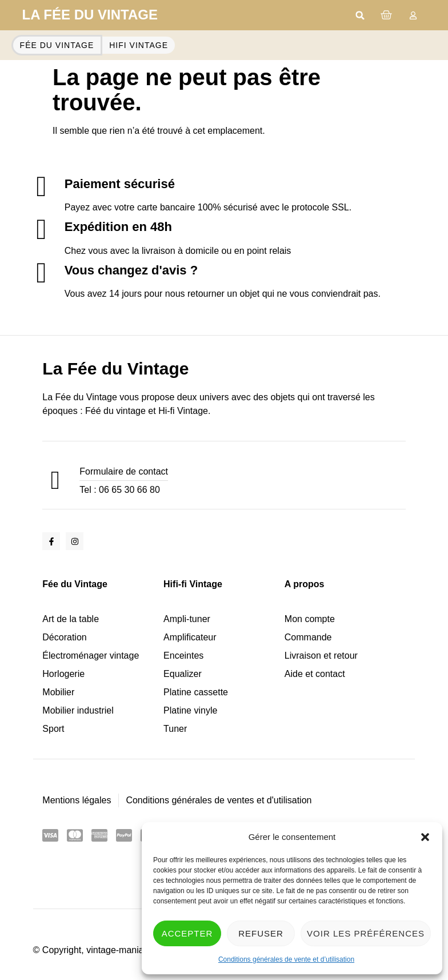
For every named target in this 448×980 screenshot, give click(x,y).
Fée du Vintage (75, 584)
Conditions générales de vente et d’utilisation (286, 959)
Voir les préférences (366, 933)
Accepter (187, 933)
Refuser (261, 933)
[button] (425, 837)
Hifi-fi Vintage (193, 584)
